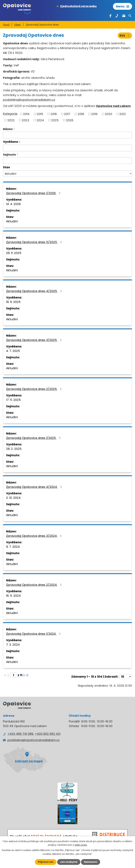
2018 (81, 114)
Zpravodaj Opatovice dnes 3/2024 (34, 536)
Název (8, 129)
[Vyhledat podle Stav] (67, 174)
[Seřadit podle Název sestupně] (14, 130)
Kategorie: (10, 114)
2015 (40, 114)
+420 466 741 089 (20, 734)
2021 (122, 114)
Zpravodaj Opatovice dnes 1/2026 (34, 193)
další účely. (81, 845)
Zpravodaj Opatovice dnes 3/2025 (34, 340)
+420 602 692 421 (48, 734)
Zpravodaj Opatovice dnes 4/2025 (35, 291)
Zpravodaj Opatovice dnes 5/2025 (35, 242)
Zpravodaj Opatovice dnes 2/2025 (34, 389)
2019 (94, 114)
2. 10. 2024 (13, 498)
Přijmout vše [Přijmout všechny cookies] (46, 862)
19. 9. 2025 (13, 302)
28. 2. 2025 (14, 449)
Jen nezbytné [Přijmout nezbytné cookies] (69, 862)
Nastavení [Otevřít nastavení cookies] (91, 862)
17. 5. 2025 (13, 400)
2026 (70, 120)
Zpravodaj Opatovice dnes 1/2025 (34, 438)
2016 (54, 114)
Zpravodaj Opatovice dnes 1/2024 (34, 634)
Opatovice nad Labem (113, 106)
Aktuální (12, 221)
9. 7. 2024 (13, 547)
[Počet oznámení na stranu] (125, 677)
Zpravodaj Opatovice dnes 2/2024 (34, 585)
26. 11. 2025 (14, 253)
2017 (67, 114)
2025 (55, 120)
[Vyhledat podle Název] (67, 135)
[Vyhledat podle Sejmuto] (67, 161)
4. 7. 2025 (13, 351)
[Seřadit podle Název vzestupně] (14, 128)
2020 (108, 114)
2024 (40, 120)
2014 (26, 114)
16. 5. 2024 (13, 596)
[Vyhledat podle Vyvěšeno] (67, 148)
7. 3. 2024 (13, 645)
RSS (125, 36)
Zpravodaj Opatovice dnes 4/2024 (35, 487)
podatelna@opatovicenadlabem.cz (29, 100)
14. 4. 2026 (13, 204)
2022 (11, 120)
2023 (26, 120)
